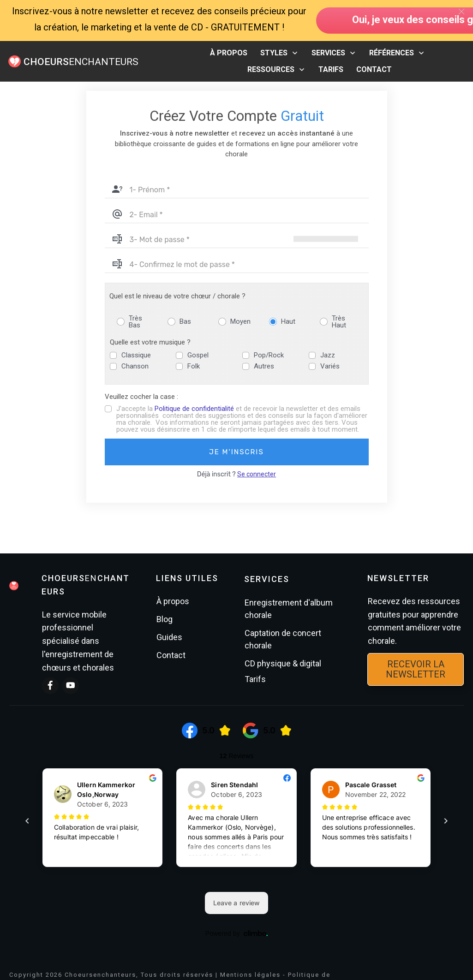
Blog (165, 619)
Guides (169, 637)
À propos (173, 601)
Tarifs (255, 679)
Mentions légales (250, 975)
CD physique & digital (283, 663)
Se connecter (257, 474)
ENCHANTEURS (81, 62)
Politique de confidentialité (194, 409)
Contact (171, 655)
